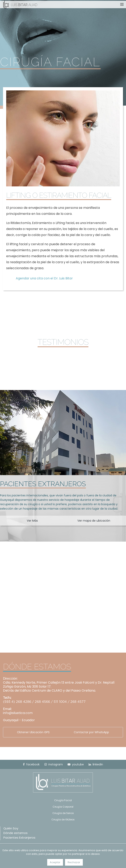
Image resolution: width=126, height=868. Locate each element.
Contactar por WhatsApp (91, 732)
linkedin (96, 764)
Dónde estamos (15, 833)
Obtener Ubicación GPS (33, 732)
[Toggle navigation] (122, 4)
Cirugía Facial (63, 800)
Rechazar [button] (74, 862)
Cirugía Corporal (63, 807)
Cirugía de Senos (63, 813)
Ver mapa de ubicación (94, 521)
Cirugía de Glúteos (63, 819)
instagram (54, 764)
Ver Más (32, 521)
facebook (31, 764)
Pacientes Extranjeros (19, 837)
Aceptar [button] (55, 862)
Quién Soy (11, 828)
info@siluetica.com (18, 713)
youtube (76, 764)
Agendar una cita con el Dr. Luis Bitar (44, 278)
